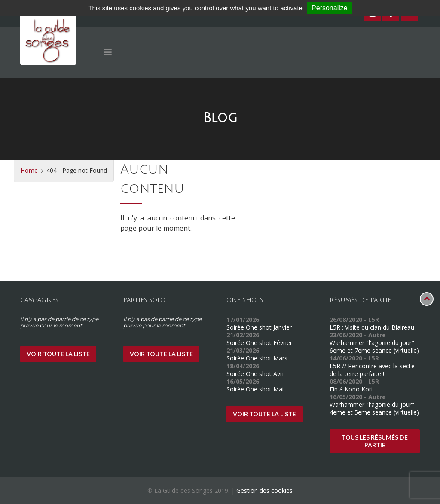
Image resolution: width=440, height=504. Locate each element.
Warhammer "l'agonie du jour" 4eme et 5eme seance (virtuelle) (374, 408)
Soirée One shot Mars (257, 358)
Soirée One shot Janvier (259, 327)
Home (29, 170)
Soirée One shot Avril (256, 374)
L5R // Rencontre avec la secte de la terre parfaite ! (372, 370)
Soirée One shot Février (259, 343)
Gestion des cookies (264, 490)
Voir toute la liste (58, 354)
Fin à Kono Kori (351, 389)
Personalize (330, 8)
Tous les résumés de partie (375, 441)
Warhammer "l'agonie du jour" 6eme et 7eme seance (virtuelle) (374, 347)
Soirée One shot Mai (255, 389)
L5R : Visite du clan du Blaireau (372, 327)
